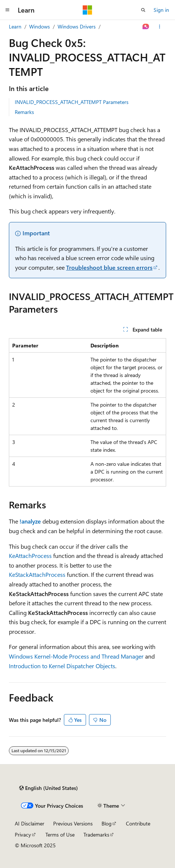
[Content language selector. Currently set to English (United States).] (49, 788)
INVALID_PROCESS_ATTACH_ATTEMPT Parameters (72, 102)
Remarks (24, 112)
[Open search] (143, 10)
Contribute (138, 823)
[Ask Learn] (146, 27)
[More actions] (160, 27)
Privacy (23, 835)
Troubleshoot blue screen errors (109, 267)
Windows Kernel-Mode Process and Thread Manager (76, 656)
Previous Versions (73, 823)
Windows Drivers (77, 26)
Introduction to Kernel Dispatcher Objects (62, 666)
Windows (40, 26)
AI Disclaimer (30, 823)
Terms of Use (60, 835)
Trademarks (96, 835)
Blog (107, 823)
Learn (15, 26)
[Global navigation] (7, 10)
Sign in (161, 10)
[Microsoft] (87, 10)
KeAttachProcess (30, 556)
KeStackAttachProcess (37, 574)
